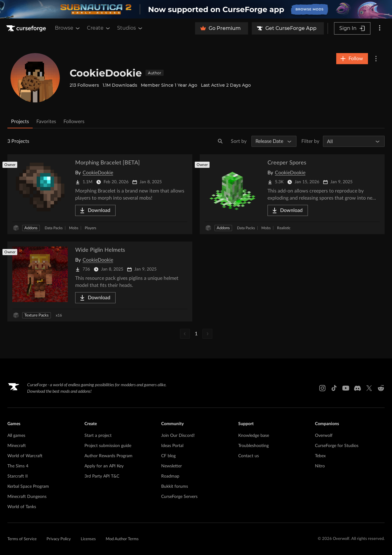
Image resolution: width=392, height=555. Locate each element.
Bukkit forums (175, 487)
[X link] (369, 388)
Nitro (320, 466)
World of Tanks (22, 507)
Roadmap (170, 476)
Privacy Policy (59, 539)
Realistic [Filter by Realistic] (284, 228)
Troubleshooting (253, 446)
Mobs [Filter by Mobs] (74, 228)
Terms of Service (22, 539)
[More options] (380, 28)
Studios (130, 28)
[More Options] (376, 59)
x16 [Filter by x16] (59, 315)
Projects (20, 122)
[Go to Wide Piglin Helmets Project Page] (100, 282)
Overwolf (324, 436)
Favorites (46, 122)
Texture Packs (37, 315)
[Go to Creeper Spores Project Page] (292, 194)
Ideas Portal (172, 446)
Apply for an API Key (104, 466)
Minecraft (17, 446)
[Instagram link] (322, 388)
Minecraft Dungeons (27, 497)
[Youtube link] (346, 388)
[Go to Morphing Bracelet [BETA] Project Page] (100, 194)
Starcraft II (18, 476)
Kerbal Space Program (28, 487)
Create (99, 28)
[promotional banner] (196, 9)
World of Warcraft (25, 456)
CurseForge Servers (179, 497)
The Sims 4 (18, 466)
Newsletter (171, 466)
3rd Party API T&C (102, 476)
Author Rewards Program (108, 456)
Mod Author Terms (122, 539)
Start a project (98, 436)
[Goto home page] (27, 28)
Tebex (320, 456)
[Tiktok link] (334, 388)
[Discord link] (357, 388)
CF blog (168, 456)
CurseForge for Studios (337, 446)
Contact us (249, 456)
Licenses (88, 539)
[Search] (220, 141)
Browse (68, 28)
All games (16, 436)
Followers (74, 122)
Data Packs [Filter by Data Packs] (54, 228)
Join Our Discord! (178, 436)
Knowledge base (254, 436)
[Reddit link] (381, 388)
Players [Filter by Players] (90, 228)
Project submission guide (108, 446)
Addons (31, 228)
